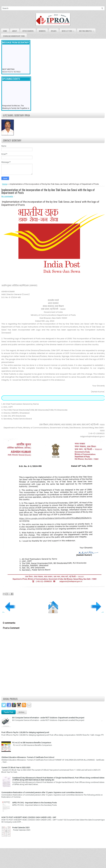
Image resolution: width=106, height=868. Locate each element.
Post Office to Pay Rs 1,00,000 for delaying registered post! (25, 732)
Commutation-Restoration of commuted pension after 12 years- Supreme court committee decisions (42, 792)
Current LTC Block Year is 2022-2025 (16, 768)
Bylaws (54, 31)
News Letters (69, 30)
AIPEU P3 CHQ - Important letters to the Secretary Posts (35, 803)
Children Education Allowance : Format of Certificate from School (28, 757)
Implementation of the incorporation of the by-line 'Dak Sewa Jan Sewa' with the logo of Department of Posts (48, 191)
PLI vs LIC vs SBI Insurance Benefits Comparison (32, 743)
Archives (22, 712)
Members (42, 31)
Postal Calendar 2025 (21, 828)
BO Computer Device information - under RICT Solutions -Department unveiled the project (48, 718)
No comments (7, 196)
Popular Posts (9, 712)
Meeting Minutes (87, 30)
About (15, 31)
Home (5, 31)
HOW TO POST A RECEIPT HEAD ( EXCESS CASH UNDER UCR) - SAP (29, 817)
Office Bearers (28, 31)
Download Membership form (14, 36)
